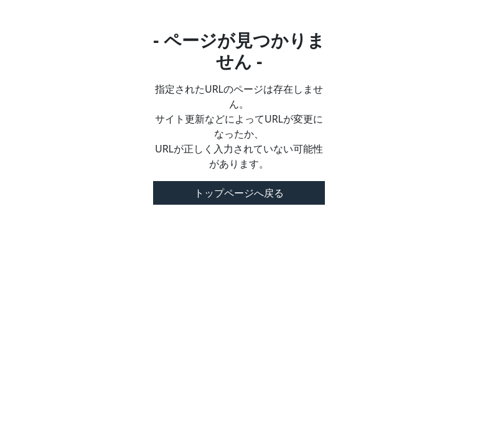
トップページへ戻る (239, 193)
